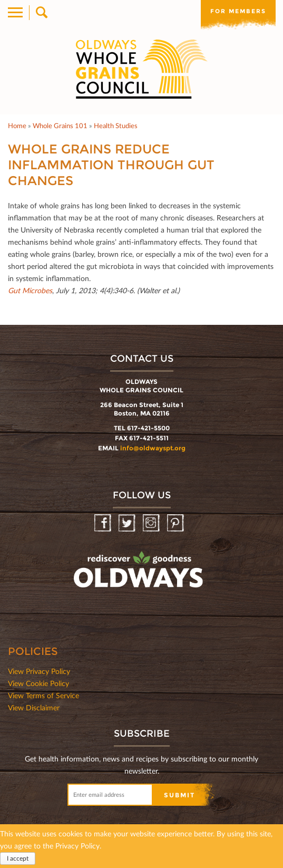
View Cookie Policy (38, 683)
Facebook (104, 523)
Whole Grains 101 (60, 126)
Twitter (128, 523)
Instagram (152, 523)
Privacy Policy (77, 846)
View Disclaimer (34, 707)
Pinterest (176, 523)
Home (17, 126)
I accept (18, 859)
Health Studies (116, 126)
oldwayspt (140, 574)
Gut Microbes (30, 290)
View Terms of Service (43, 695)
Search (41, 13)
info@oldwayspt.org (153, 448)
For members (238, 11)
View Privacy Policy (39, 671)
